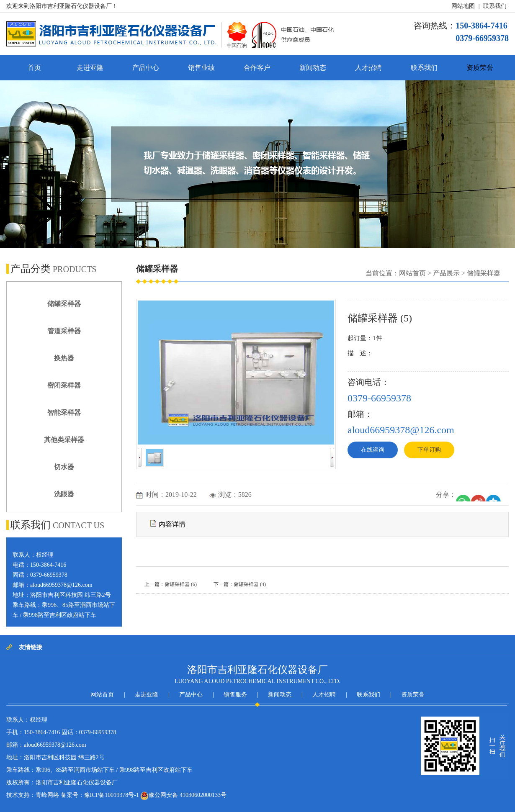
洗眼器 (64, 494)
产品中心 (146, 68)
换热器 (64, 358)
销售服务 (235, 695)
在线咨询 (373, 450)
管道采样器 (64, 331)
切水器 (64, 467)
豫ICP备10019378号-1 (112, 795)
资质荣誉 (480, 68)
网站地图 (463, 6)
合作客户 (257, 68)
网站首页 (412, 273)
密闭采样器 (64, 385)
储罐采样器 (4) (250, 584)
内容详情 (168, 524)
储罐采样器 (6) (181, 584)
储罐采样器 (64, 304)
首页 (34, 68)
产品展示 (446, 273)
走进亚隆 (90, 68)
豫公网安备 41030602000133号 (183, 796)
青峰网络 (47, 795)
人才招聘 (368, 68)
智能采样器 (64, 412)
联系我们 (495, 6)
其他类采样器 (64, 440)
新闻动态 (313, 68)
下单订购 (429, 450)
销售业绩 (201, 68)
